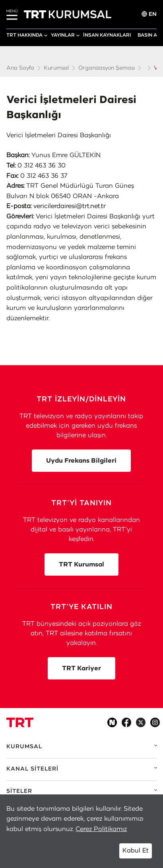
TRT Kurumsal (81, 564)
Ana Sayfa (20, 68)
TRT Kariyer (81, 668)
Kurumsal (56, 68)
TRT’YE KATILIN (81, 607)
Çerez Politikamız (101, 829)
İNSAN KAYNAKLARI (107, 35)
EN (149, 14)
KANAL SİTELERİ (32, 769)
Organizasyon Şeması (107, 68)
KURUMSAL (24, 747)
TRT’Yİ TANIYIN (81, 503)
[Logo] (20, 722)
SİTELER (19, 791)
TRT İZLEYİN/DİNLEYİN (81, 399)
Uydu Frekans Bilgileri (81, 461)
